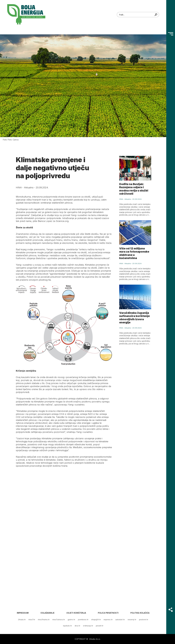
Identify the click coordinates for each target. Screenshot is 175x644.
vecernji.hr (132, 620)
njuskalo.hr (67, 626)
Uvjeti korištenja (76, 613)
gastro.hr (71, 620)
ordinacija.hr (88, 626)
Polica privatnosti (108, 613)
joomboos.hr (83, 620)
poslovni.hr (144, 620)
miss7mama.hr (44, 620)
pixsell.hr (100, 626)
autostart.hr (120, 620)
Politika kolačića (140, 613)
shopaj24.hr (96, 620)
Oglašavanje (47, 613)
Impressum (23, 613)
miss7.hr (32, 620)
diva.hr (77, 626)
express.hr (108, 620)
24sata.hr (22, 620)
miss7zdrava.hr (59, 620)
